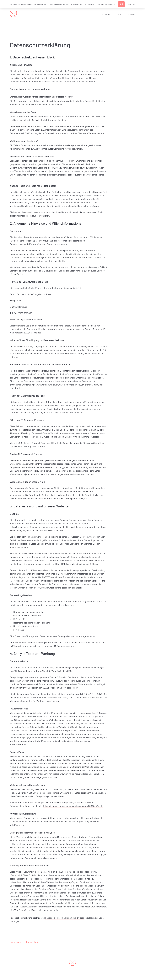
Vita (119, 14)
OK (121, 4)
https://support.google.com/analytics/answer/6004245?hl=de (73, 806)
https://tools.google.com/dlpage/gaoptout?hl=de (33, 777)
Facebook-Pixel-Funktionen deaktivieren (65, 918)
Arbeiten (106, 14)
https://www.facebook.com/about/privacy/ (46, 903)
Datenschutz (32, 942)
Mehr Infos (131, 4)
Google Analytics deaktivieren (50, 796)
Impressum (15, 942)
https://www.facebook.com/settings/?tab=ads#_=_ (69, 907)
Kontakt (131, 14)
